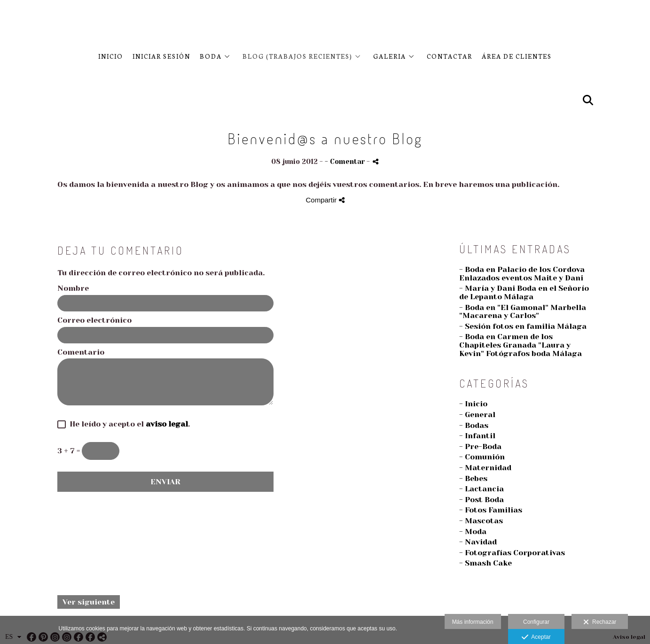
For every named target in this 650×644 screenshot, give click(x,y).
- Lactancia (482, 489)
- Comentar (346, 162)
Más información (473, 622)
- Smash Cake (486, 563)
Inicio (111, 56)
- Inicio (473, 404)
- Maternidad (485, 468)
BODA (211, 56)
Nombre (73, 288)
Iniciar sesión (161, 56)
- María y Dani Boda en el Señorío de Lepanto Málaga (524, 292)
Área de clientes (517, 56)
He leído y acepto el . (128, 424)
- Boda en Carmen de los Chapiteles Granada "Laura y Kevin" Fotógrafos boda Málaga (521, 345)
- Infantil (477, 436)
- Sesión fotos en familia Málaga (523, 326)
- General (477, 415)
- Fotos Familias (491, 510)
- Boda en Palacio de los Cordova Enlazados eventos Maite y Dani (522, 274)
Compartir (325, 200)
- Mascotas (481, 521)
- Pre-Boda (480, 446)
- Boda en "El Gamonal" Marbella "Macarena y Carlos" (523, 312)
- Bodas (474, 425)
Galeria (390, 56)
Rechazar (600, 622)
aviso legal (167, 424)
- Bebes (473, 478)
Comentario (81, 352)
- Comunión (482, 457)
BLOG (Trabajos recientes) (298, 56)
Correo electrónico (94, 320)
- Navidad (478, 542)
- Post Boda (482, 500)
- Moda (473, 531)
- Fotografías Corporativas (512, 553)
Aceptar (536, 637)
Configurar (536, 622)
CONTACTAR (450, 56)
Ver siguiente (89, 602)
